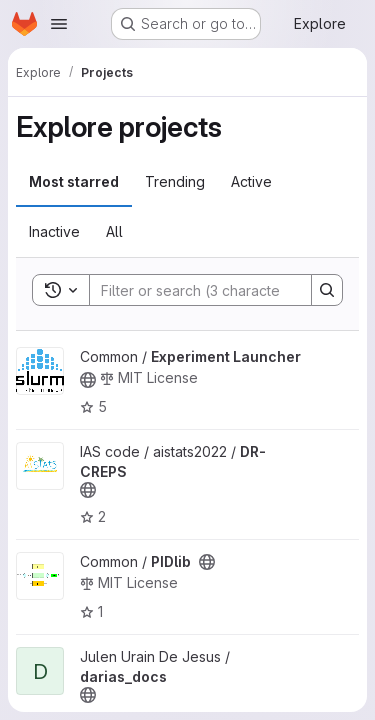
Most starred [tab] (74, 181)
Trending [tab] (175, 181)
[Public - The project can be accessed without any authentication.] (88, 380)
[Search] (221, 290)
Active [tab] (251, 181)
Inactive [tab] (54, 231)
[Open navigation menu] (59, 24)
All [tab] (114, 231)
